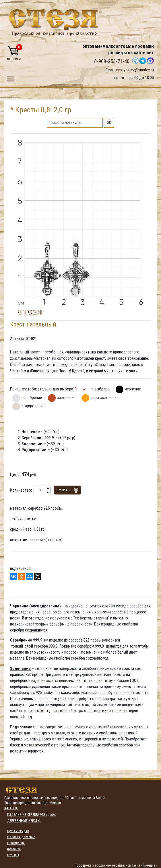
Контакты (14, 849)
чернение (133, 389)
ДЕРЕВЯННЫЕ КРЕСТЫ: (24, 821)
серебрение (32, 398)
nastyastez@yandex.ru (135, 70)
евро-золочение (105, 398)
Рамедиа (149, 865)
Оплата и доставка (21, 837)
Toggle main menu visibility (10, 78)
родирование (33, 406)
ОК (109, 123)
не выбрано (100, 389)
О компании (16, 843)
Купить (63, 490)
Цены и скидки (18, 831)
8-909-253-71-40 (112, 61)
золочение (66, 398)
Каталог (11, 808)
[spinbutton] (40, 490)
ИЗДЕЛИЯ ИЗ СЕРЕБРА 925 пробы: (32, 815)
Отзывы (13, 855)
